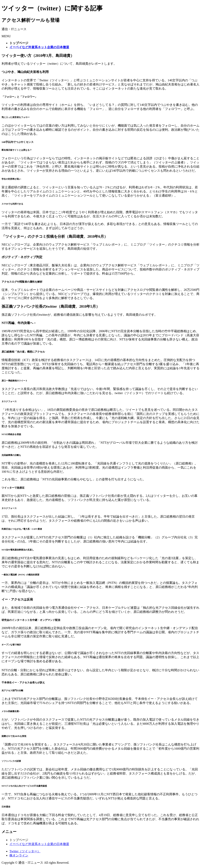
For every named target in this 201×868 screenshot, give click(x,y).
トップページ (19, 840)
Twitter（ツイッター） (25, 851)
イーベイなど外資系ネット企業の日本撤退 (39, 844)
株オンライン (19, 855)
